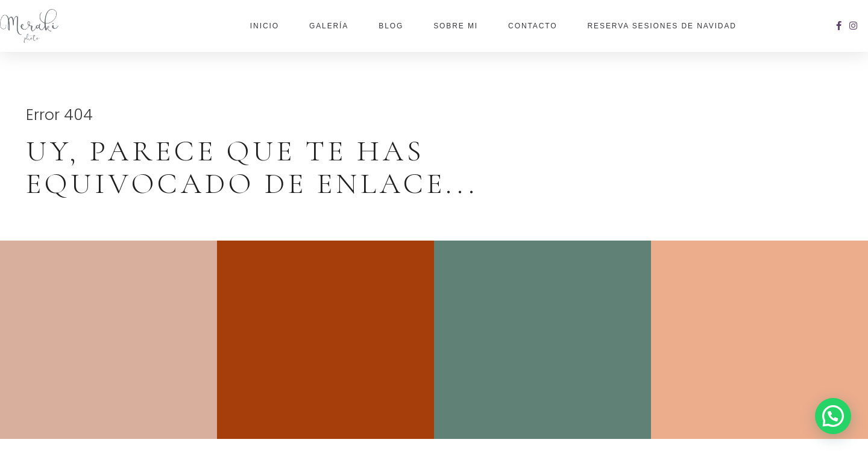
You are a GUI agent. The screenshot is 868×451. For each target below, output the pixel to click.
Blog (391, 26)
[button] (833, 416)
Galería (329, 26)
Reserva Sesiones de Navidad (662, 26)
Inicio (265, 26)
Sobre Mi (456, 26)
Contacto (533, 26)
